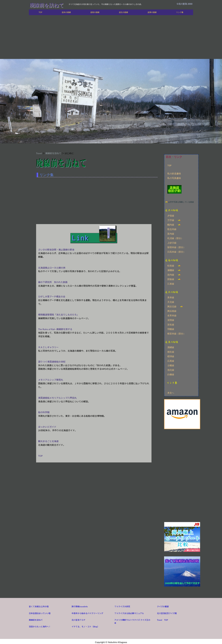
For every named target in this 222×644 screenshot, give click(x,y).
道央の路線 (66, 12)
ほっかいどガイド (47, 427)
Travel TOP (163, 619)
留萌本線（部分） (176, 247)
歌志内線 (172, 229)
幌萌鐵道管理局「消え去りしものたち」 (59, 315)
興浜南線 (172, 310)
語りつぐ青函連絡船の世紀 (52, 362)
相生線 (171, 351)
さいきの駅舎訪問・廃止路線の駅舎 (56, 250)
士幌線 (171, 365)
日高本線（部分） (176, 252)
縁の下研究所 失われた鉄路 (53, 282)
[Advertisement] (111, 38)
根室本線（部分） (176, 333)
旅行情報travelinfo (80, 605)
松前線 (171, 265)
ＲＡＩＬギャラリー (48, 347)
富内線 (171, 234)
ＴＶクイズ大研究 (122, 605)
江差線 (171, 283)
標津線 (171, 356)
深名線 (171, 324)
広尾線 (171, 360)
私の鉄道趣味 (174, 174)
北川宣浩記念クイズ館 (167, 612)
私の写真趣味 (174, 178)
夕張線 (171, 215)
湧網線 (171, 347)
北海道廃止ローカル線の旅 (52, 268)
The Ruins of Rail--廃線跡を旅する (55, 329)
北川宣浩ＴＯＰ (79, 619)
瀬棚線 (171, 270)
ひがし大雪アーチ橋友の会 (52, 296)
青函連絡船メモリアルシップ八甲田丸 (57, 398)
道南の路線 (95, 12)
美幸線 (171, 297)
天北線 (171, 301)
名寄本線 (172, 315)
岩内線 (171, 274)
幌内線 (171, 225)
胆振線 (171, 279)
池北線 (171, 369)
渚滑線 (171, 319)
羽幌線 (171, 328)
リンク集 (180, 12)
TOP (40, 12)
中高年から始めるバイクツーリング (87, 612)
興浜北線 (172, 306)
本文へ (171, 392)
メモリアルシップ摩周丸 (51, 380)
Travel (39, 153)
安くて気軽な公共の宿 (39, 605)
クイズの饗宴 (163, 605)
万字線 (171, 220)
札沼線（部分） (175, 238)
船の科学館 (44, 412)
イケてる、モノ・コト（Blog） (85, 625)
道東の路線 (152, 12)
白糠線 (171, 374)
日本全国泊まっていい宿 (40, 612)
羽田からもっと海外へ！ (40, 625)
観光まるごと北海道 (48, 441)
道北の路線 (123, 12)
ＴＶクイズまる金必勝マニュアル (129, 612)
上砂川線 (172, 243)
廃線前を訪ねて (47, 5)
